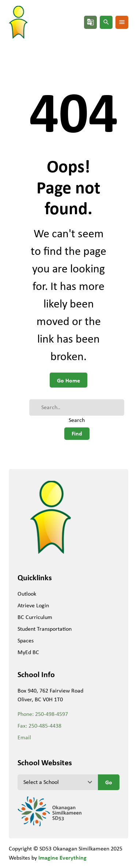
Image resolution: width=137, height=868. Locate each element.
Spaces (26, 640)
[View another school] (58, 782)
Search (77, 420)
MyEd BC (28, 652)
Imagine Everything (62, 857)
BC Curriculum (35, 617)
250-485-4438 (45, 726)
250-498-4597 (52, 714)
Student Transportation (45, 629)
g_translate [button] (90, 22)
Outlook (27, 594)
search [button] (106, 22)
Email (24, 737)
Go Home (68, 380)
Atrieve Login (33, 605)
